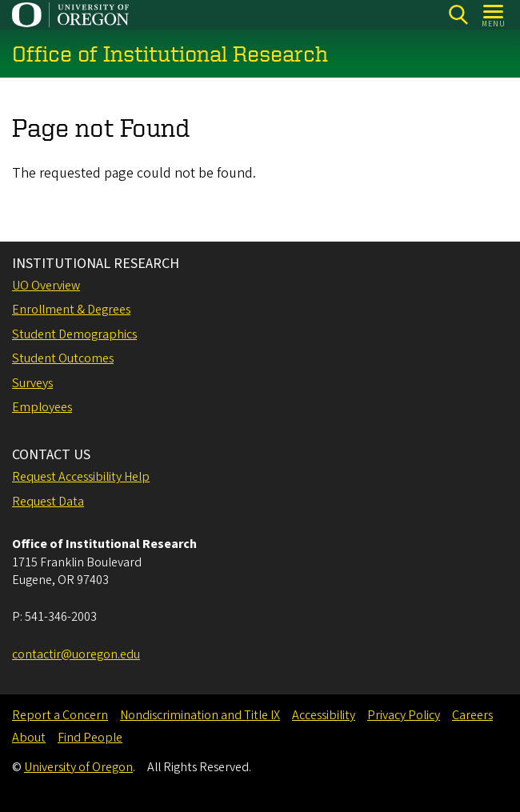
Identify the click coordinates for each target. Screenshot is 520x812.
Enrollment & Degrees (71, 310)
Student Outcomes (63, 358)
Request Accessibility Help (81, 477)
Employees (42, 407)
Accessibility (324, 715)
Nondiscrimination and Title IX (200, 715)
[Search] (458, 15)
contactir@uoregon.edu (76, 654)
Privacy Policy (404, 715)
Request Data (48, 502)
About (29, 738)
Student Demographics (74, 334)
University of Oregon (78, 767)
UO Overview (46, 286)
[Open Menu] (494, 15)
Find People (90, 738)
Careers (472, 715)
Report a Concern (60, 715)
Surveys (32, 383)
